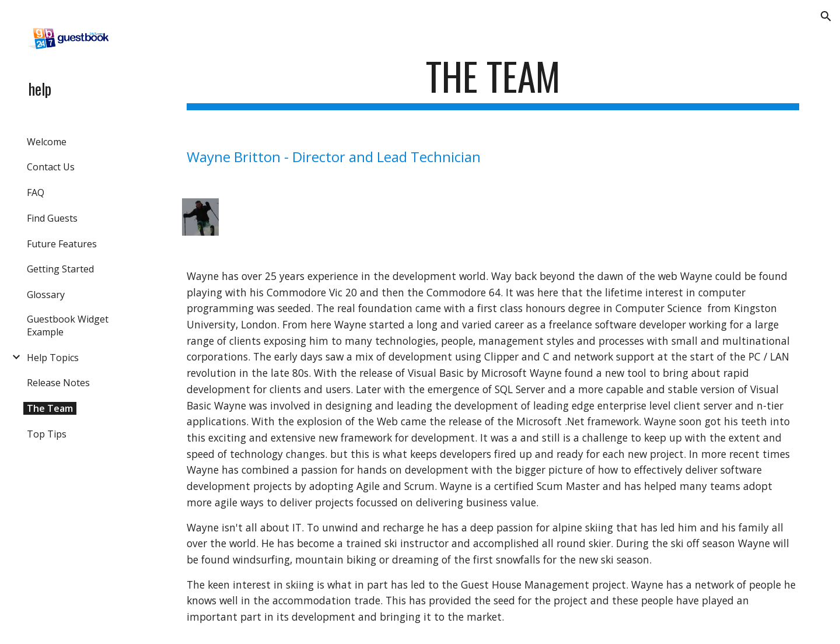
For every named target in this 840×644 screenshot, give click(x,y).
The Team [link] (50, 408)
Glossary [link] (46, 295)
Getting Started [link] (60, 269)
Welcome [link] (47, 142)
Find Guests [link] (52, 218)
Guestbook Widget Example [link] (68, 325)
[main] (493, 82)
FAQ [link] (36, 192)
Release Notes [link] (58, 383)
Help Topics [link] (53, 358)
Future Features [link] (62, 244)
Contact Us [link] (51, 167)
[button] (826, 16)
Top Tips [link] (47, 434)
